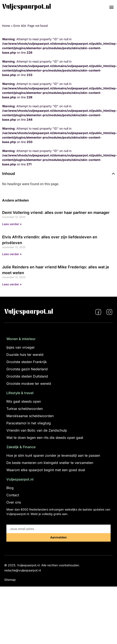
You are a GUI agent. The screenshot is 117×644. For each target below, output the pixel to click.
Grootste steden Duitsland (27, 376)
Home (6, 26)
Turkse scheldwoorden (25, 409)
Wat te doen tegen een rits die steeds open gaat (45, 438)
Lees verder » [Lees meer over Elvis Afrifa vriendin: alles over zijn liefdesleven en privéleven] (12, 254)
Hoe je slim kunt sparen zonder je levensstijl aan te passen (53, 455)
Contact (13, 495)
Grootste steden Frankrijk (27, 362)
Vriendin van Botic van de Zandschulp (37, 430)
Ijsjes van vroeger (21, 347)
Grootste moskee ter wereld (29, 384)
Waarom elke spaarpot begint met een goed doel (46, 470)
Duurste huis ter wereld (25, 355)
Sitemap (10, 580)
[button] (111, 7)
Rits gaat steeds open (24, 401)
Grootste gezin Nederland (27, 369)
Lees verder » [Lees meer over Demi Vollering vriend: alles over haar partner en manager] (12, 224)
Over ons (14, 502)
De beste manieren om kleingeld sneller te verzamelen (50, 463)
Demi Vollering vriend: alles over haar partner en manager (56, 213)
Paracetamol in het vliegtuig (29, 423)
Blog (10, 488)
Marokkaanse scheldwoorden (30, 416)
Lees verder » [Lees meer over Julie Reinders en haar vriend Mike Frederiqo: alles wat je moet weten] (12, 284)
